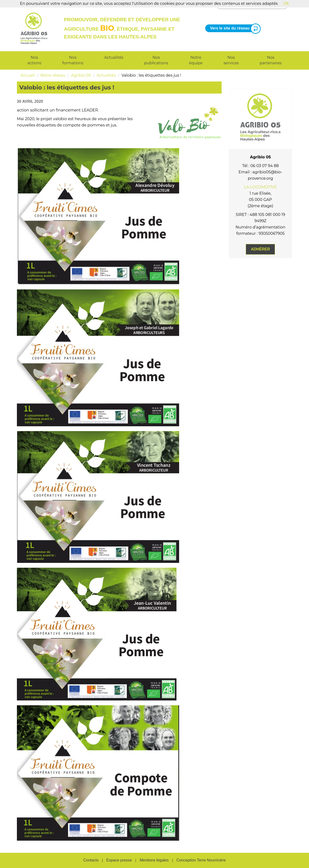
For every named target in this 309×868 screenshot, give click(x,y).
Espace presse (119, 860)
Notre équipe (196, 60)
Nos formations (73, 60)
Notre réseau (53, 75)
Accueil (28, 75)
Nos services (231, 60)
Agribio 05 (81, 75)
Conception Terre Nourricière (201, 860)
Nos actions (34, 60)
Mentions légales (154, 860)
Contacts (91, 860)
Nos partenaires (271, 60)
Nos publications (156, 60)
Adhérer (260, 249)
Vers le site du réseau (233, 28)
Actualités (114, 57)
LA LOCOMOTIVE (260, 187)
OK (286, 4)
